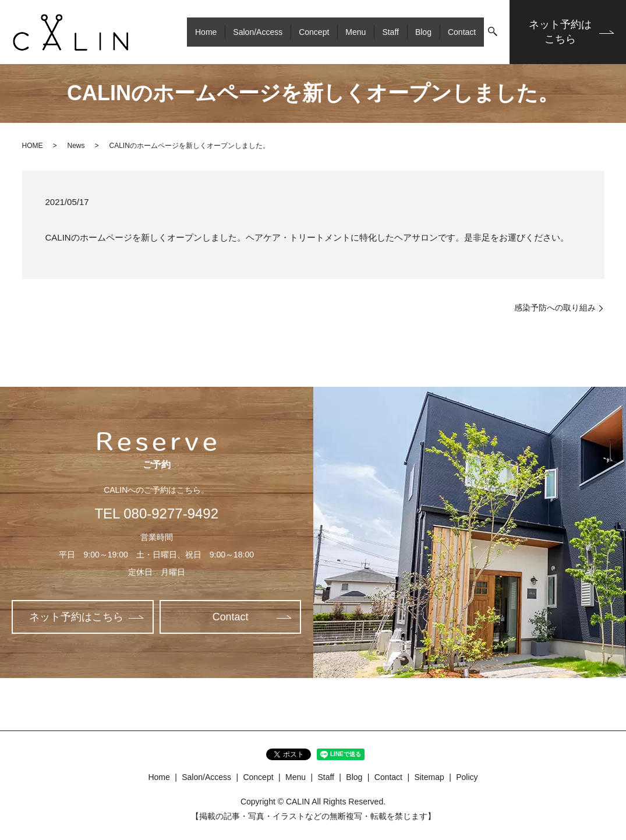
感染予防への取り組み (555, 308)
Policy (467, 777)
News (76, 146)
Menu (356, 31)
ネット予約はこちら (560, 32)
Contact (462, 31)
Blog (423, 31)
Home (206, 31)
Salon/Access (258, 31)
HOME (33, 146)
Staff (390, 31)
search (493, 32)
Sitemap (429, 777)
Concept (314, 31)
